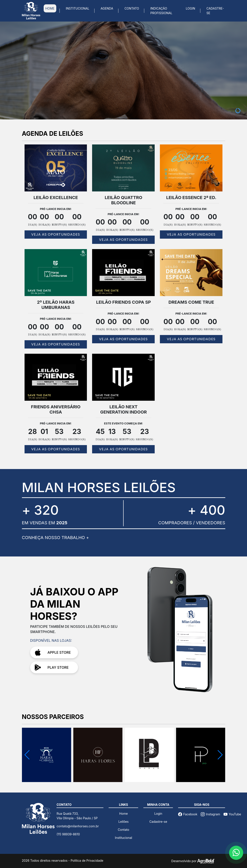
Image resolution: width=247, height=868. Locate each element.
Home (123, 814)
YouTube (232, 814)
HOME (50, 8)
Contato (123, 830)
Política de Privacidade (87, 860)
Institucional (124, 838)
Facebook (188, 814)
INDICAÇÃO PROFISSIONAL (161, 11)
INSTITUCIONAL (78, 8)
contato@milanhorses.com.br (78, 826)
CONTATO (132, 8)
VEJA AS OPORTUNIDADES (56, 234)
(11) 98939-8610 (68, 834)
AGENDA (107, 8)
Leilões (123, 822)
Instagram (210, 814)
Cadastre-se (158, 822)
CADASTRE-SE (215, 11)
